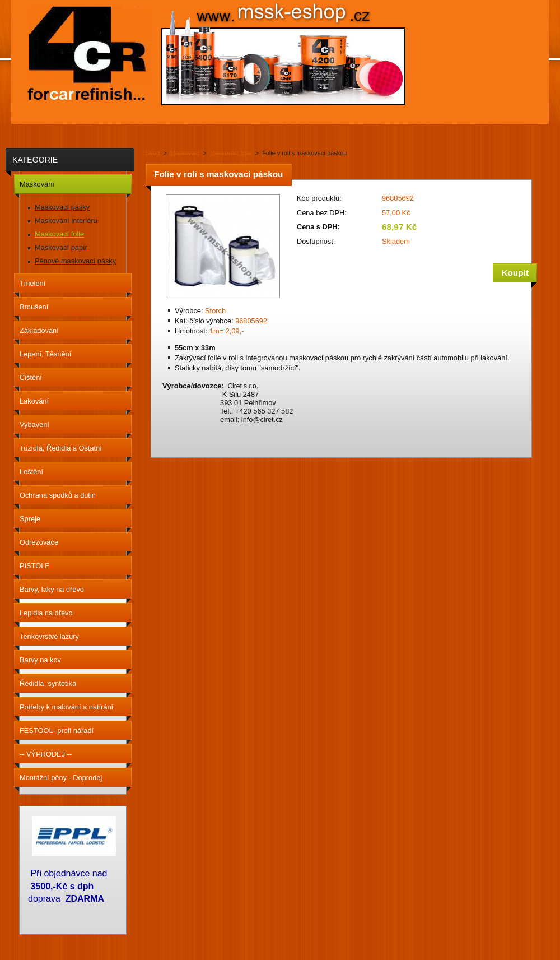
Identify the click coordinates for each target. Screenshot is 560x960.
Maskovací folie (231, 153)
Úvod (153, 153)
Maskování (185, 153)
